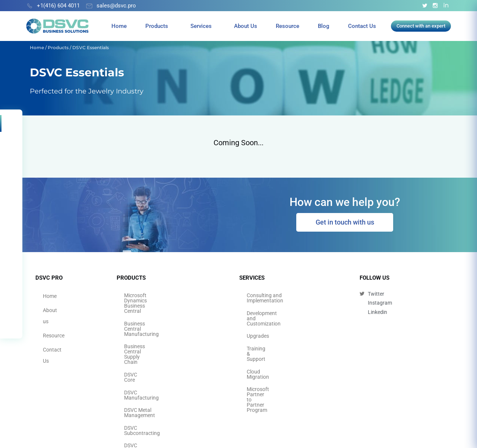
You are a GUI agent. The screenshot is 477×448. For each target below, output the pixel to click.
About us (53, 306)
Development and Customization (284, 306)
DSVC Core (137, 328)
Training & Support (268, 328)
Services (201, 26)
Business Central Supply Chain (159, 317)
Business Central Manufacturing (161, 306)
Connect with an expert (421, 26)
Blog (324, 26)
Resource (288, 26)
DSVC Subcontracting (149, 362)
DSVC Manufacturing (149, 340)
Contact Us (362, 26)
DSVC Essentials (143, 395)
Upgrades (258, 317)
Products (157, 26)
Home (119, 26)
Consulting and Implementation (283, 295)
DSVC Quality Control (149, 373)
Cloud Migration (265, 340)
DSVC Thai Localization (151, 384)
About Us (246, 26)
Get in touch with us (345, 222)
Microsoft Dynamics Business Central (167, 295)
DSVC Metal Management (154, 351)
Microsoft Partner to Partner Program (279, 353)
